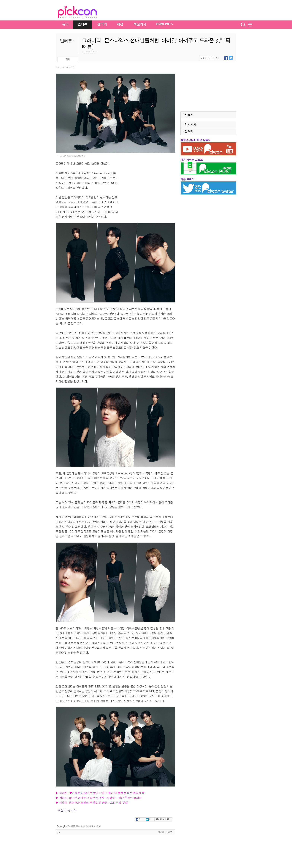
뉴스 (65, 24)
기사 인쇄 (217, 58)
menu (252, 25)
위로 (169, 832)
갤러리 (102, 24)
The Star (83, 13)
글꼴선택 (203, 58)
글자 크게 (209, 58)
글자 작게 (212, 58)
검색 (243, 25)
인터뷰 (82, 24)
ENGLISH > (165, 24)
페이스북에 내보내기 (226, 58)
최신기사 (140, 24)
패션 (120, 24)
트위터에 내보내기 (231, 58)
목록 (161, 832)
